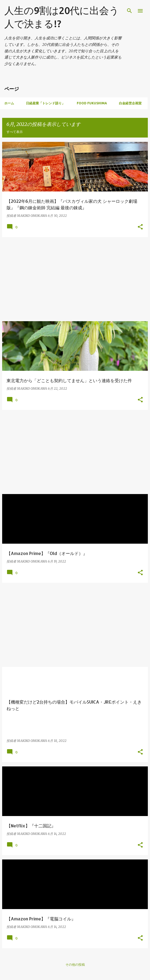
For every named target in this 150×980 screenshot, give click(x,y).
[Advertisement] (75, 279)
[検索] (129, 11)
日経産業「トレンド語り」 (45, 103)
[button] (140, 227)
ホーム (9, 103)
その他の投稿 (75, 964)
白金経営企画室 (130, 103)
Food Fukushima (92, 103)
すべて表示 (15, 132)
